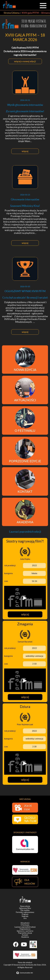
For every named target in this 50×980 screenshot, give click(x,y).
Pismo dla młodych (25, 963)
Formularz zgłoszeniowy (25, 913)
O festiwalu (25, 925)
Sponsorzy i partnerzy (25, 932)
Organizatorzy (25, 930)
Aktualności (25, 923)
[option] (25, 844)
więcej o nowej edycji (25, 61)
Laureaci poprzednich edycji (25, 928)
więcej (25, 151)
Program (25, 915)
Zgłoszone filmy (25, 909)
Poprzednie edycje (25, 934)
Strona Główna (12, 13)
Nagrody (25, 917)
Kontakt (25, 936)
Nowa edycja (25, 907)
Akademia (25, 938)
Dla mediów (25, 911)
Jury (25, 919)
